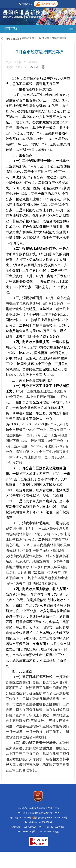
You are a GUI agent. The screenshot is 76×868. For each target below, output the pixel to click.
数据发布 (62, 38)
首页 (24, 38)
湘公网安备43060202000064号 (50, 818)
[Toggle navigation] (71, 28)
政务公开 (32, 38)
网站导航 (11, 28)
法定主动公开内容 (47, 38)
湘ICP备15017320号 (21, 818)
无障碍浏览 (25, 4)
